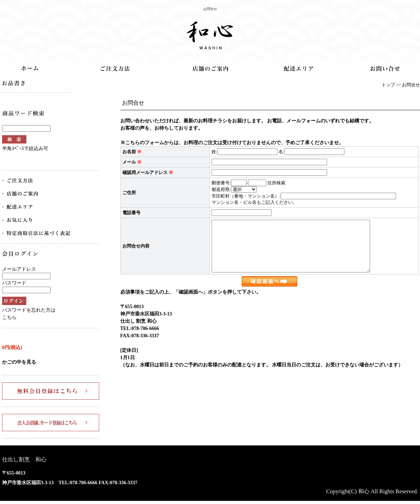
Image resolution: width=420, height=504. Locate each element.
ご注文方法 (115, 69)
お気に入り (21, 220)
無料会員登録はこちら (51, 391)
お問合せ (385, 69)
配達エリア (298, 69)
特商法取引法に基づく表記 (37, 233)
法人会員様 (51, 423)
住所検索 (276, 183)
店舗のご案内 (210, 69)
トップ (30, 68)
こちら (9, 317)
